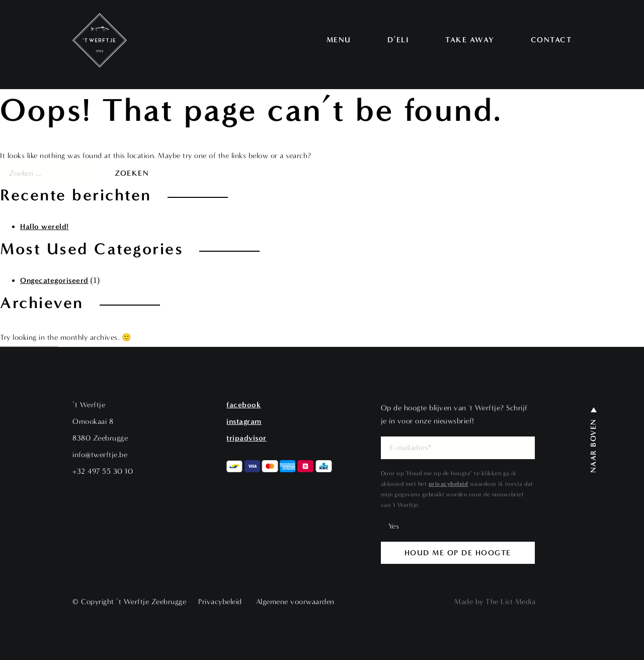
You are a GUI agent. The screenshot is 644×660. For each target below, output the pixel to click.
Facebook (244, 405)
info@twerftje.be (100, 455)
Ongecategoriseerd (54, 280)
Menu (339, 40)
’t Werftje (89, 405)
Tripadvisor (247, 438)
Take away (470, 40)
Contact (551, 40)
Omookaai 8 (93, 421)
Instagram (244, 421)
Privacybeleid (220, 602)
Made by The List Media (495, 602)
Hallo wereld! (45, 227)
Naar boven (593, 446)
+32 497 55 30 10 (103, 471)
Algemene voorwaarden (295, 602)
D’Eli (398, 40)
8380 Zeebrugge (100, 438)
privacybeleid (449, 484)
